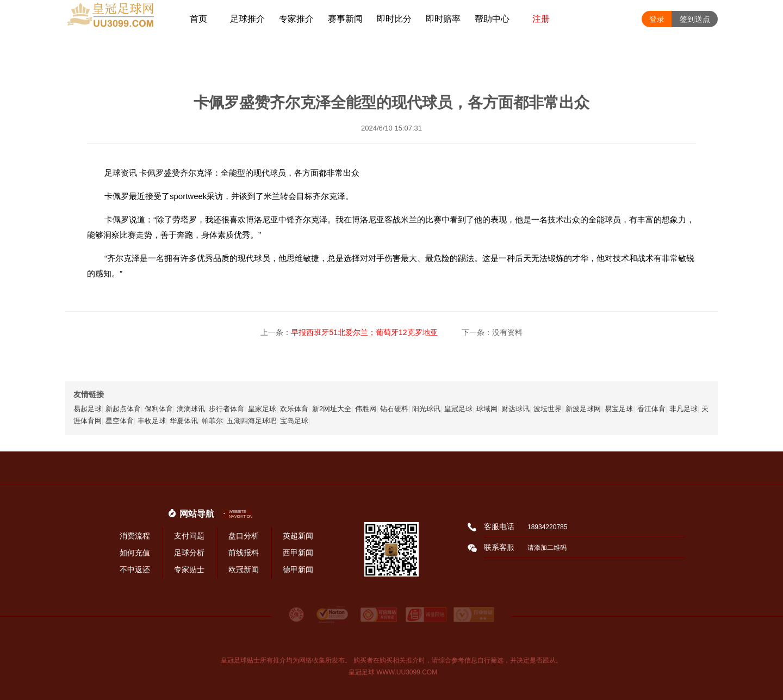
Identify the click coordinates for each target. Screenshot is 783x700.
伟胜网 (366, 409)
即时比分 (394, 19)
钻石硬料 (394, 409)
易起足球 (88, 409)
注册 (541, 19)
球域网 (487, 409)
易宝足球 (619, 409)
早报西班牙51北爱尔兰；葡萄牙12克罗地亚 (364, 332)
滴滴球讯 (191, 409)
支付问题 (189, 536)
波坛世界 (548, 409)
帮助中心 (492, 19)
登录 (657, 19)
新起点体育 (123, 409)
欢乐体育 (294, 409)
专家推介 (296, 19)
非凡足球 (683, 409)
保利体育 (159, 409)
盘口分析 (244, 536)
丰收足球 (152, 421)
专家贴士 (189, 569)
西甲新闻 (298, 553)
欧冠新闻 (244, 569)
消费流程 (135, 536)
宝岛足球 (294, 421)
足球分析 (189, 553)
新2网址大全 (332, 409)
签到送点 (695, 19)
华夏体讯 (184, 421)
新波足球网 (583, 409)
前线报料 (244, 553)
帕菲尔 (212, 421)
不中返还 (135, 569)
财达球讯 (515, 409)
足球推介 (247, 19)
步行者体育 (226, 409)
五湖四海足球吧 (251, 421)
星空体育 (120, 421)
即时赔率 (443, 19)
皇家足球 (262, 409)
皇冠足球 (458, 409)
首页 (198, 19)
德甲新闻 (298, 569)
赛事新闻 (345, 19)
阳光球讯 (426, 409)
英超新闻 (298, 536)
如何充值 (135, 553)
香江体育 (651, 409)
